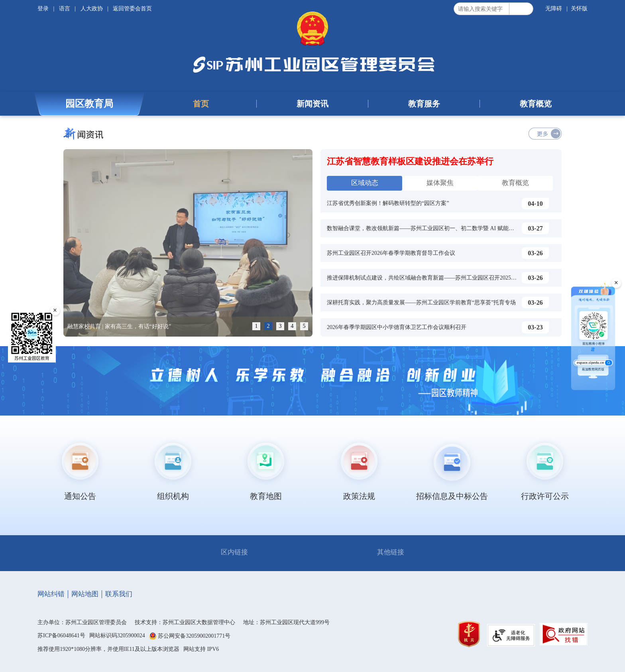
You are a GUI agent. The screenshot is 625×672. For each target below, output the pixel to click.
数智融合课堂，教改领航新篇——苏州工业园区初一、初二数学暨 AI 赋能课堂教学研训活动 (440, 228)
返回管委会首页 (132, 9)
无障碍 (554, 9)
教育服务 (424, 104)
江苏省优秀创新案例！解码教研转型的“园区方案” (388, 203)
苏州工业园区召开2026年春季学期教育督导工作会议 (391, 253)
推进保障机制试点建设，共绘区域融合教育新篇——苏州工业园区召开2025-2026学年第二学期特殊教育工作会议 (465, 278)
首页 (201, 104)
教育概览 (536, 104)
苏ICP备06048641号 (61, 636)
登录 (44, 9)
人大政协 (92, 9)
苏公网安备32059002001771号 (194, 636)
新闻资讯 (312, 104)
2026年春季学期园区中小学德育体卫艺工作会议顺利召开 (397, 327)
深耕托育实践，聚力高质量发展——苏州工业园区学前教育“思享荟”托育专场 (421, 302)
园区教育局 (89, 104)
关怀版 (579, 9)
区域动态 (365, 183)
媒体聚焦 (440, 183)
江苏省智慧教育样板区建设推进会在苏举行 (410, 161)
